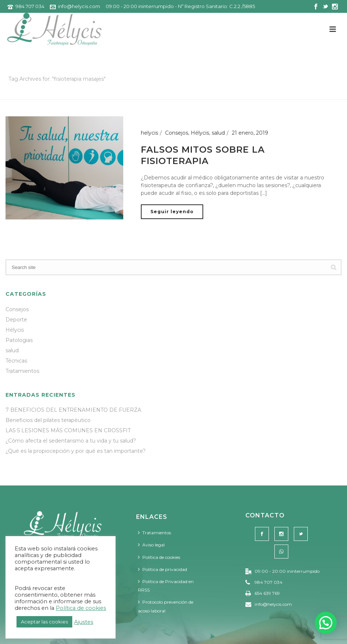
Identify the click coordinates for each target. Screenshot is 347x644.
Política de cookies (159, 557)
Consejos (177, 133)
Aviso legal (151, 545)
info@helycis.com (79, 6)
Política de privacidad (162, 569)
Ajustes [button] (84, 622)
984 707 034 (30, 6)
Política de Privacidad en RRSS (166, 586)
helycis (149, 133)
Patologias (19, 340)
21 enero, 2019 (250, 133)
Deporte (16, 320)
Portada (261, 93)
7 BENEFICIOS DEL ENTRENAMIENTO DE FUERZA (73, 410)
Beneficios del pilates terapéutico (48, 420)
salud (218, 133)
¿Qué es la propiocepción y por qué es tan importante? (76, 451)
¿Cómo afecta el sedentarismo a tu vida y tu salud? (71, 441)
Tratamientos (22, 371)
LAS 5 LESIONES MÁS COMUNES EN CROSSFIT (68, 430)
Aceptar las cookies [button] (44, 622)
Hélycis (200, 133)
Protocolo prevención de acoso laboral (166, 606)
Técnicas (16, 361)
